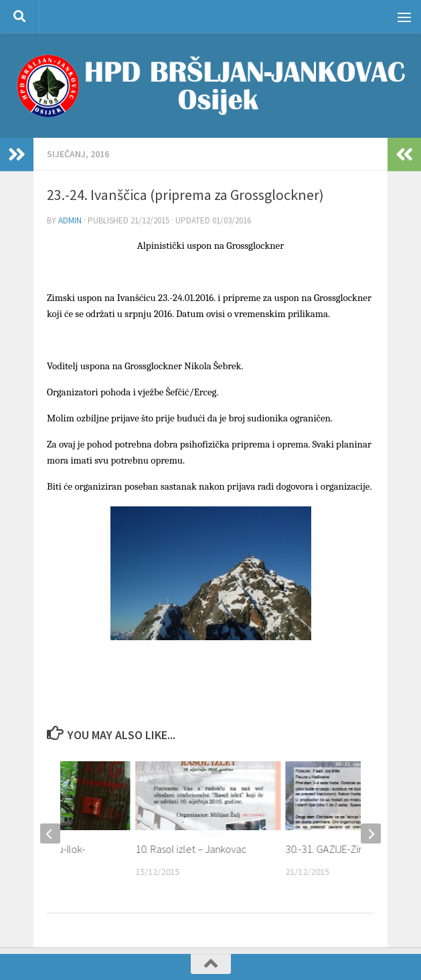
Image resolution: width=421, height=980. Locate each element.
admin (70, 220)
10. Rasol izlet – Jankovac (191, 849)
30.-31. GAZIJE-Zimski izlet (343, 849)
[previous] (50, 834)
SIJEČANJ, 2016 (78, 154)
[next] (371, 834)
